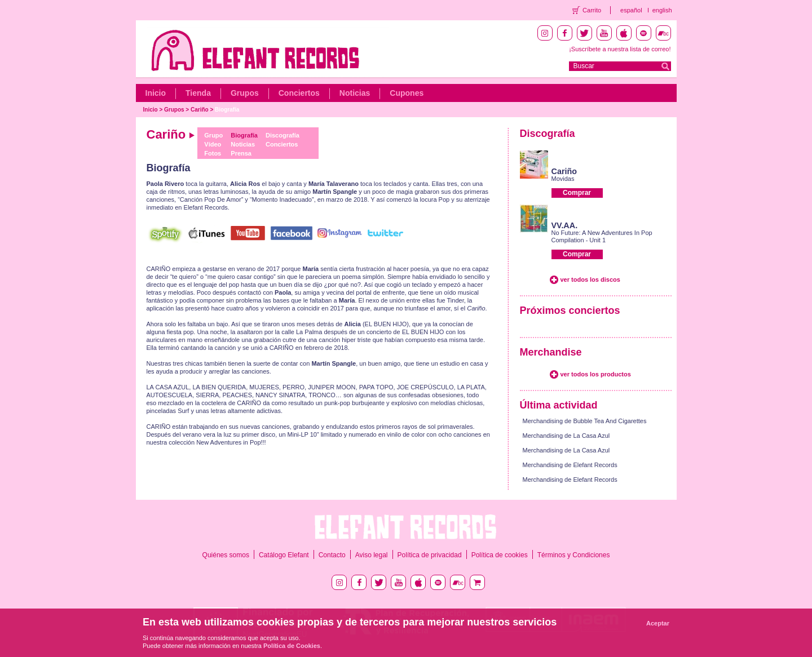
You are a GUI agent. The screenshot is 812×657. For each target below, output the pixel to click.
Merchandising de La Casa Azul (566, 436)
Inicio (156, 93)
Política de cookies (500, 555)
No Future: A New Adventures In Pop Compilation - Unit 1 (602, 236)
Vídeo (213, 144)
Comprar (577, 193)
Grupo (213, 135)
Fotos (213, 153)
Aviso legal (372, 555)
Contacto (332, 555)
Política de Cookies (292, 646)
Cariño (200, 110)
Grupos (245, 93)
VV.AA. (565, 225)
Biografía (227, 110)
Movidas (563, 179)
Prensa (241, 153)
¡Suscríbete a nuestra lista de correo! (620, 49)
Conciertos (299, 93)
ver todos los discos (590, 279)
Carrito (592, 10)
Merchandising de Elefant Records (570, 465)
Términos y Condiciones (574, 555)
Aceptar (658, 623)
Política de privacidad (430, 555)
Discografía (283, 135)
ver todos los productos (596, 374)
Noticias (355, 93)
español (631, 10)
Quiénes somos (226, 555)
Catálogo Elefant (284, 555)
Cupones (407, 93)
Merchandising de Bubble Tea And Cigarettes (585, 421)
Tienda (198, 93)
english (662, 10)
